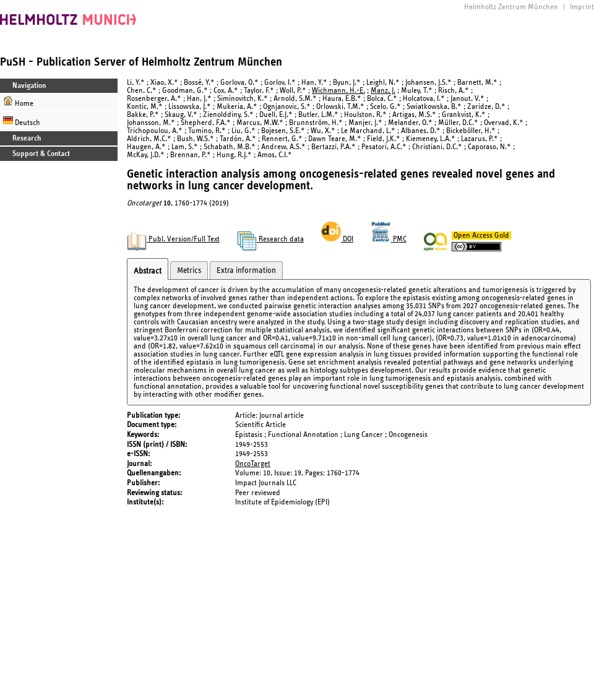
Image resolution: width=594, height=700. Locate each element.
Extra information (246, 270)
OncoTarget (253, 464)
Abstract (148, 271)
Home (18, 102)
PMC (389, 239)
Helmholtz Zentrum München (511, 7)
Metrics (189, 270)
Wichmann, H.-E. (338, 91)
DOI (337, 239)
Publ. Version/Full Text (173, 239)
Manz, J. (383, 91)
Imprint (582, 7)
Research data (270, 239)
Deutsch (22, 121)
